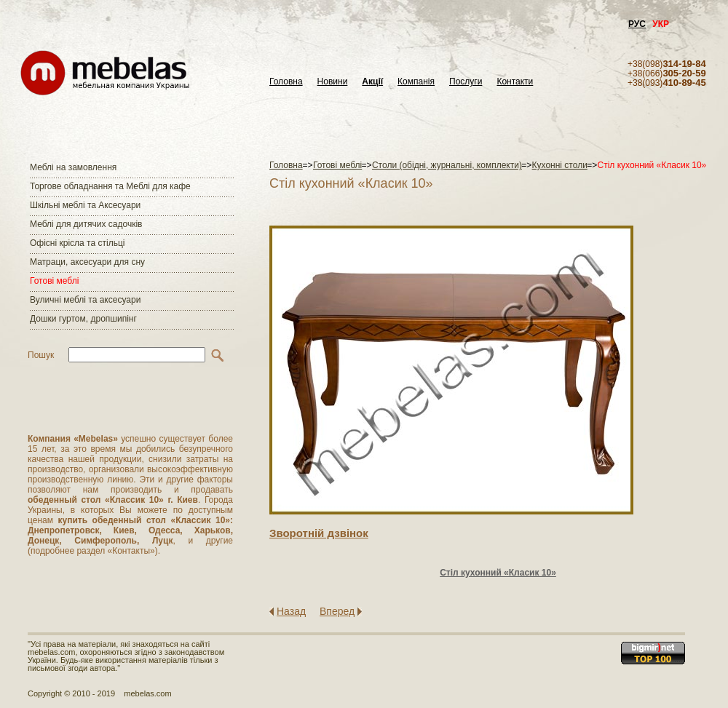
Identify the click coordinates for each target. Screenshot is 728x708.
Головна (286, 82)
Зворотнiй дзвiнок (319, 533)
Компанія (416, 82)
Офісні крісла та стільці (77, 243)
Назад (291, 611)
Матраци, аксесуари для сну (87, 262)
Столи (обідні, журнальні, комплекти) (447, 165)
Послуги (466, 82)
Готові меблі (54, 281)
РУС (637, 24)
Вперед (337, 611)
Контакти (515, 82)
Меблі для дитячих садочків (86, 224)
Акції (372, 82)
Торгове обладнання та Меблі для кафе (110, 186)
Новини (333, 82)
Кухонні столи (560, 165)
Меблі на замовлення (73, 167)
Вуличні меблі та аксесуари (85, 300)
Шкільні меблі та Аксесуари (85, 205)
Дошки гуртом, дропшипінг (83, 319)
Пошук (41, 355)
